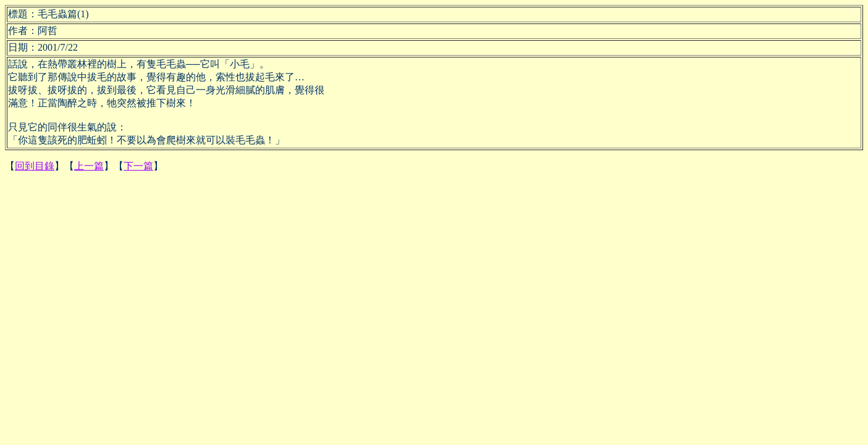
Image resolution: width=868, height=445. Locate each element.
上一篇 (89, 166)
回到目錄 (35, 166)
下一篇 (138, 166)
